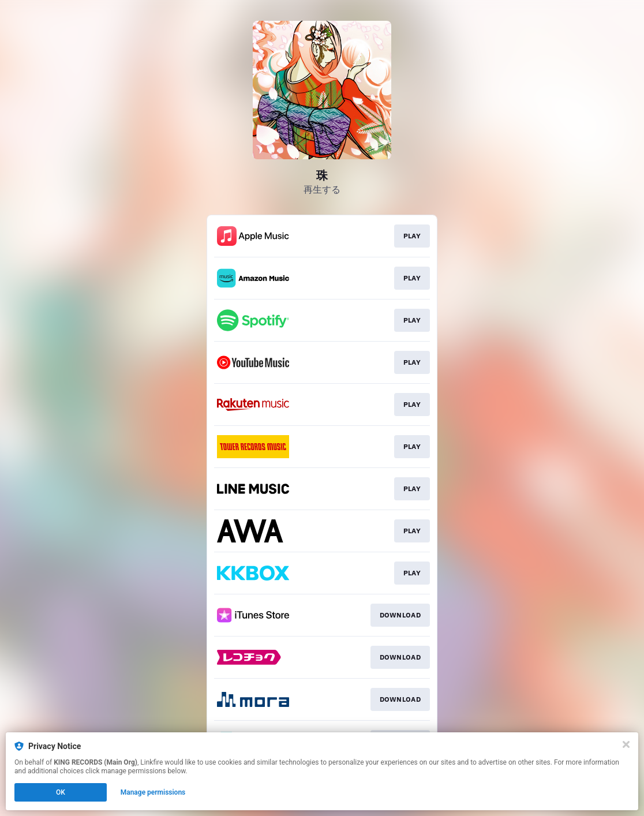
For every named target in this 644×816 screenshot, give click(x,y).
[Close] (626, 744)
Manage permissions (153, 792)
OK (61, 792)
